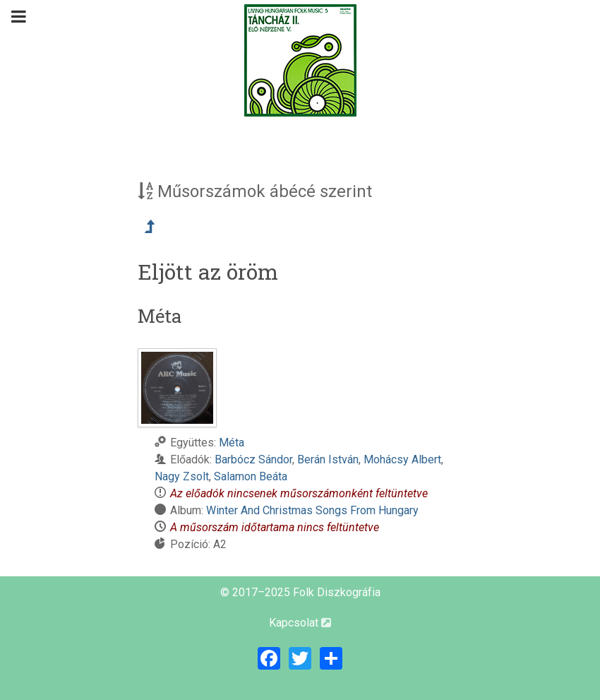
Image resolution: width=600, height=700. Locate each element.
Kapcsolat (300, 623)
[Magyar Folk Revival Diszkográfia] (300, 60)
